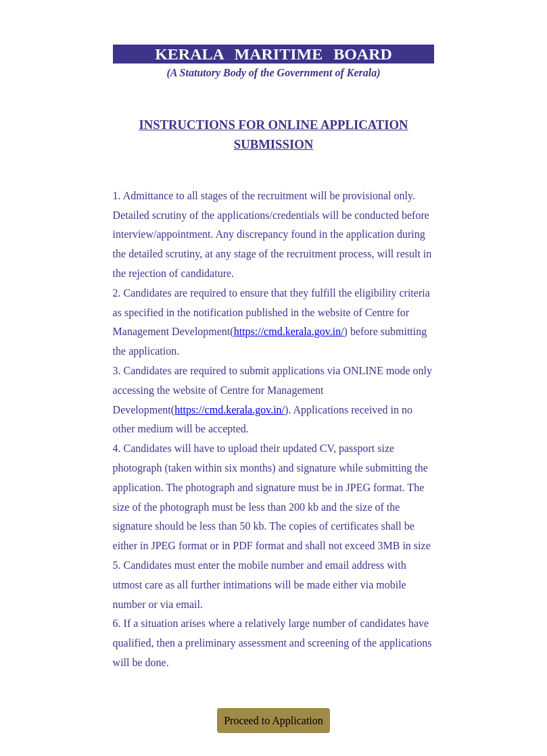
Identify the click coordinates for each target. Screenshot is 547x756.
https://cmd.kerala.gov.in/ (289, 331)
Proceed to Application (273, 721)
